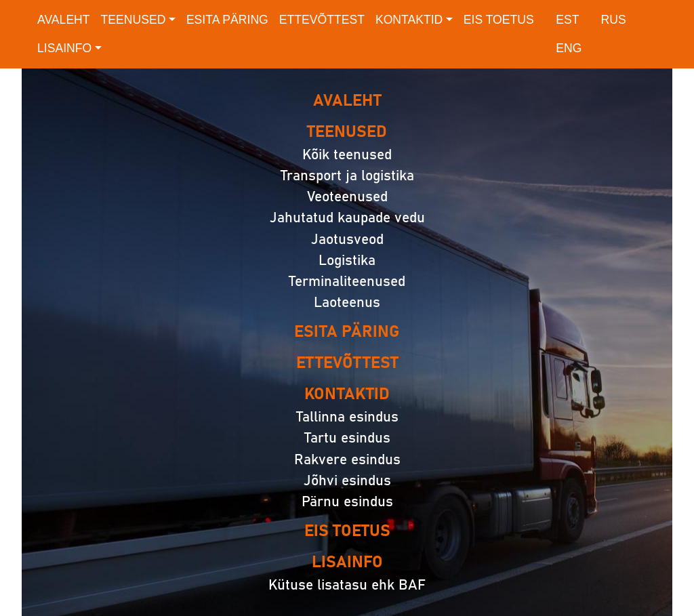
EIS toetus (499, 20)
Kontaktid (409, 20)
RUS (614, 20)
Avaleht (64, 20)
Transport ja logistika (347, 176)
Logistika (347, 261)
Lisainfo (64, 48)
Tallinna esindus (347, 417)
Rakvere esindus (347, 460)
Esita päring (227, 20)
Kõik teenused (347, 155)
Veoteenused (347, 197)
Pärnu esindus (347, 502)
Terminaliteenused (347, 282)
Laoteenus (347, 303)
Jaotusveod (347, 240)
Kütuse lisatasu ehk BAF (347, 585)
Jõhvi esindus (347, 481)
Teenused (134, 20)
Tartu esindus (347, 438)
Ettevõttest (322, 20)
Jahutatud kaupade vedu (347, 218)
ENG (569, 48)
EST (567, 20)
